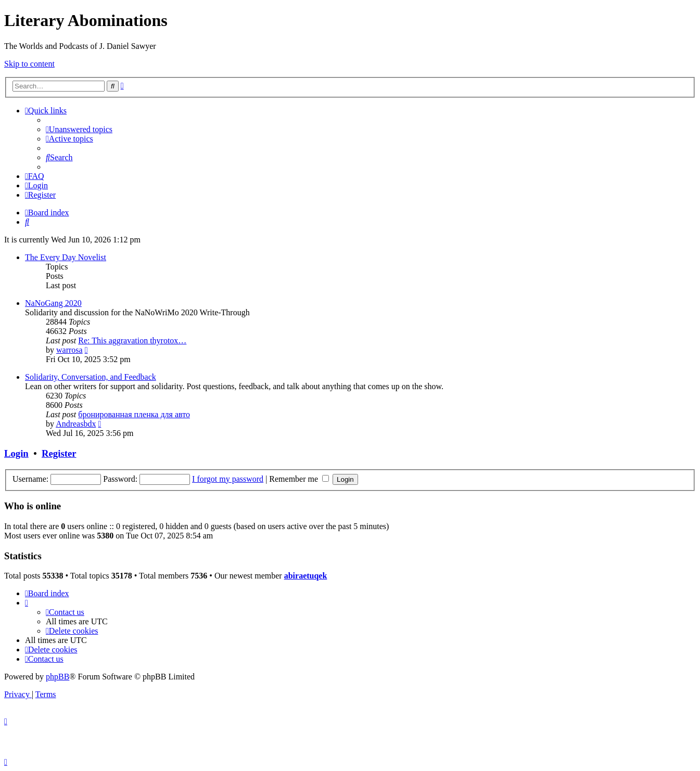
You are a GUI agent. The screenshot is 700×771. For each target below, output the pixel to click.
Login (16, 453)
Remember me (299, 479)
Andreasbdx (76, 424)
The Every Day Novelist (66, 257)
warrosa (69, 350)
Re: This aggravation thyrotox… (132, 340)
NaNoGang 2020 (53, 303)
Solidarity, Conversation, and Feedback (91, 377)
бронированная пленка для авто (134, 414)
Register (59, 453)
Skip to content (29, 64)
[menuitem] (79, 129)
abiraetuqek (306, 576)
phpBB (58, 677)
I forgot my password (228, 479)
